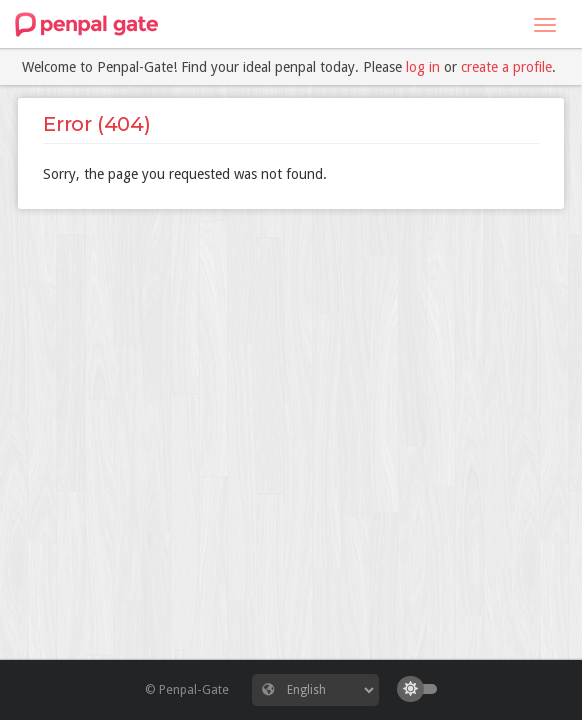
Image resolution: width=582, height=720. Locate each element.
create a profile (506, 67)
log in (423, 67)
